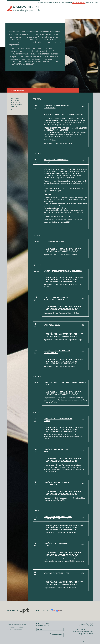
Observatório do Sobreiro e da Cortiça (56, 161)
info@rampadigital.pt (86, 634)
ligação (46, 222)
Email (40, 629)
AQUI (54, 140)
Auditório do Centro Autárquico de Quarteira (58, 450)
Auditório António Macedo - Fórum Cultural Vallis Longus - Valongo (58, 518)
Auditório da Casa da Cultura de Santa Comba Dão (57, 483)
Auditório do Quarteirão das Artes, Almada (58, 420)
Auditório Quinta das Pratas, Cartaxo (55, 544)
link (42, 59)
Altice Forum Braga (52, 325)
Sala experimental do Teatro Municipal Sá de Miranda (56, 298)
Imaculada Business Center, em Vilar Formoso (56, 107)
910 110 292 (89, 629)
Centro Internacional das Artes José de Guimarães (57, 352)
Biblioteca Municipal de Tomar (56, 573)
